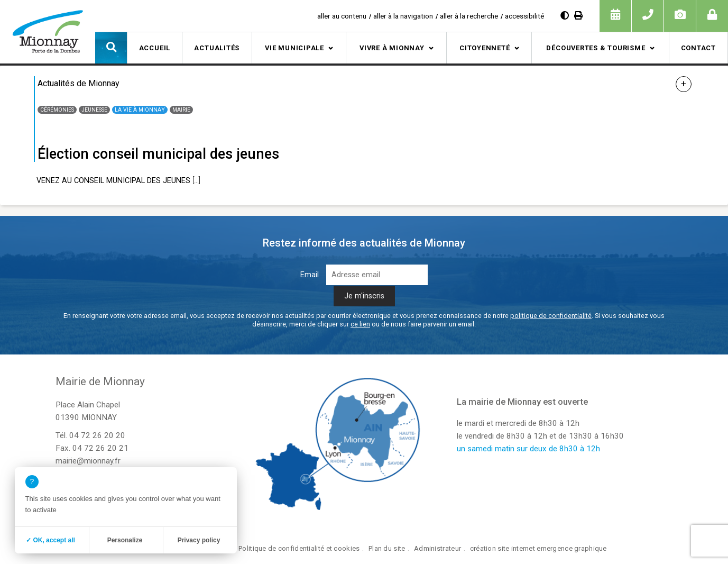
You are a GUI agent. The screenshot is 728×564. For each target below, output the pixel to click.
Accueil (155, 48)
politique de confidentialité (551, 316)
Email (310, 275)
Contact (698, 48)
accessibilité (524, 16)
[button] (111, 48)
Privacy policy (199, 540)
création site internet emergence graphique (538, 548)
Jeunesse (94, 110)
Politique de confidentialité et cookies (299, 548)
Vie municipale (294, 48)
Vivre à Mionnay (392, 48)
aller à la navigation (403, 16)
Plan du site (387, 548)
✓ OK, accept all (50, 540)
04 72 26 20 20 (97, 435)
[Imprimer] (578, 16)
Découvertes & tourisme (596, 48)
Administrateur (437, 548)
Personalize (125, 540)
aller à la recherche (469, 16)
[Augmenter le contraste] (565, 16)
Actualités (217, 48)
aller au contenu (342, 16)
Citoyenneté (485, 48)
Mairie (181, 110)
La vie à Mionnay (140, 110)
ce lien (360, 324)
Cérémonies (57, 110)
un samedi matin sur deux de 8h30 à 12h (528, 449)
